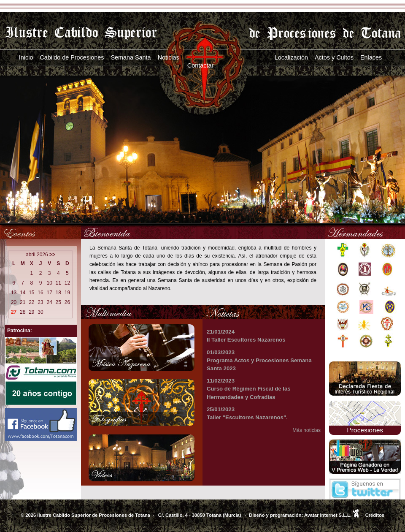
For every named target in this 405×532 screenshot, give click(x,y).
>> (52, 255)
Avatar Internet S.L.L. (331, 515)
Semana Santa (131, 57)
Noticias (169, 57)
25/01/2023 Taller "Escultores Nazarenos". (247, 413)
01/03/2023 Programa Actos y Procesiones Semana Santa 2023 (259, 360)
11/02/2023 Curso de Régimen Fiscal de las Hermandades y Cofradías (249, 389)
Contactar (200, 65)
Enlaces (371, 57)
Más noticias (306, 430)
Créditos (375, 515)
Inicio (26, 57)
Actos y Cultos (334, 57)
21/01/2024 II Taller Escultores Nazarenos (246, 336)
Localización (291, 57)
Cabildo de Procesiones (72, 57)
